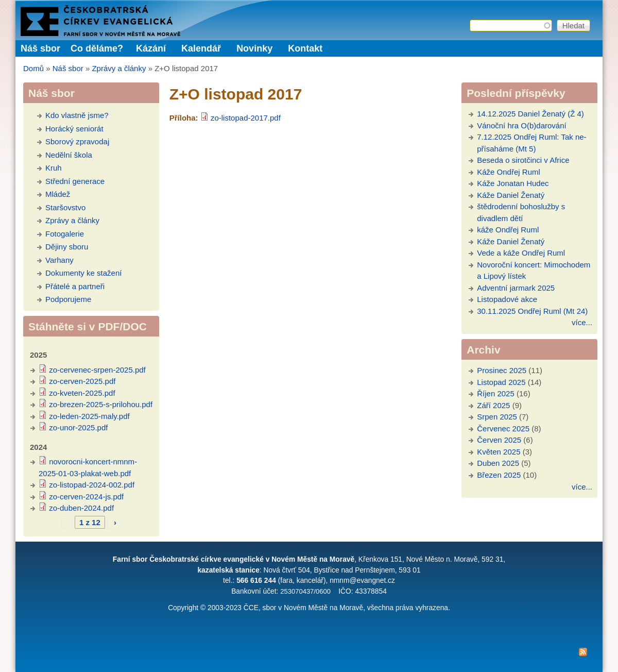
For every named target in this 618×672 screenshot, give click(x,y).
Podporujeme (68, 299)
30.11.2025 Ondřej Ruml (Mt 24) (532, 311)
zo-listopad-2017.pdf (246, 118)
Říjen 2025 (496, 393)
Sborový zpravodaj (77, 141)
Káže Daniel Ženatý (511, 195)
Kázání (151, 48)
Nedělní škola (69, 155)
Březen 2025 (499, 475)
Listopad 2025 (501, 382)
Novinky (254, 48)
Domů (33, 68)
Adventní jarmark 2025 (516, 288)
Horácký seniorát (74, 129)
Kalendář (201, 48)
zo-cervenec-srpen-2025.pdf (97, 370)
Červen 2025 (499, 440)
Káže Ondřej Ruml (509, 172)
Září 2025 (493, 405)
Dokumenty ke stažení (83, 273)
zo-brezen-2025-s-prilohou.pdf (101, 404)
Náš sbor (68, 68)
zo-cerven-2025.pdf (82, 381)
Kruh (54, 168)
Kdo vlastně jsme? (77, 115)
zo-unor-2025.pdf (78, 427)
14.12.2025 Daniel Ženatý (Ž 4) (530, 114)
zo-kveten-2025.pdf (82, 393)
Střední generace (75, 181)
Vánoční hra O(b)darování (521, 125)
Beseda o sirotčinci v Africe (523, 160)
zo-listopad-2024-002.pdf (92, 485)
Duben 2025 (498, 463)
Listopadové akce (507, 299)
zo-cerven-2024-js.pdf (86, 497)
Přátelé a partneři (75, 286)
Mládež (58, 194)
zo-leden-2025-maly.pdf (89, 416)
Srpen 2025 (497, 417)
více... (582, 322)
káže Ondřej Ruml (508, 230)
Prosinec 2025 (502, 370)
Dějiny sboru (67, 247)
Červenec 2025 (503, 429)
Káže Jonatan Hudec (513, 183)
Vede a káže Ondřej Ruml (521, 253)
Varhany (59, 260)
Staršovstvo (65, 207)
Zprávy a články (119, 68)
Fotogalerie (65, 234)
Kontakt (305, 48)
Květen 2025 (499, 452)
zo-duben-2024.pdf (81, 508)
